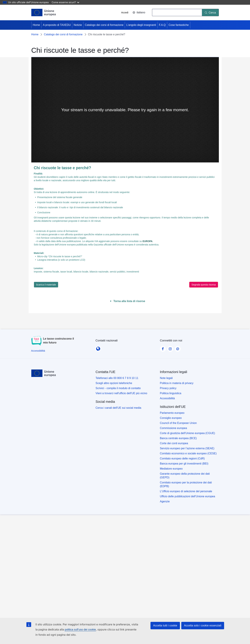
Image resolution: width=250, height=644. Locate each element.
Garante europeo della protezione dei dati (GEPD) (185, 476)
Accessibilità (167, 398)
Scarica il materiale (46, 285)
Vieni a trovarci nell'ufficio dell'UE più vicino (121, 393)
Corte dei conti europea (174, 443)
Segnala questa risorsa (204, 285)
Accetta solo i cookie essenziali (203, 625)
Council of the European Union (178, 423)
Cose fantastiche (179, 25)
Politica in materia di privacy (177, 383)
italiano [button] (139, 12)
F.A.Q (162, 25)
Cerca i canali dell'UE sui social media (118, 408)
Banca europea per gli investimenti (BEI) (184, 464)
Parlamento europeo (172, 413)
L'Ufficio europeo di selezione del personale (186, 491)
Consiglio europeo (171, 418)
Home (36, 25)
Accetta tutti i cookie (165, 625)
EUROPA (148, 241)
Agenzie (165, 501)
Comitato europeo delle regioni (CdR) (182, 458)
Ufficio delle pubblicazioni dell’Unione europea (188, 496)
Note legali (166, 378)
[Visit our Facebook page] (163, 348)
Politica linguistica (171, 393)
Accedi (125, 13)
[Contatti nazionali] (98, 348)
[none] (125, 110)
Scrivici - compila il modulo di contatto (118, 388)
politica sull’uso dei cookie (80, 630)
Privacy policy (168, 388)
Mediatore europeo (171, 469)
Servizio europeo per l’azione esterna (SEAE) (187, 448)
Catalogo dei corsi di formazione (104, 25)
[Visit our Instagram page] (170, 348)
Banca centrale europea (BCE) (178, 438)
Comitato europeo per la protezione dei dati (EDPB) (186, 484)
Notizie (78, 25)
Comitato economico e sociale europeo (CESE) (188, 453)
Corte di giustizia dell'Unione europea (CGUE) (188, 433)
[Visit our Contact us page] (178, 348)
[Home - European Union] (44, 13)
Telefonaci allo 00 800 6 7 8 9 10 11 (117, 378)
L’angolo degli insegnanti (141, 25)
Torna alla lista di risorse (128, 301)
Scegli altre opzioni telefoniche (114, 383)
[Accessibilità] (38, 351)
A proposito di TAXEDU (57, 25)
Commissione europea (173, 428)
